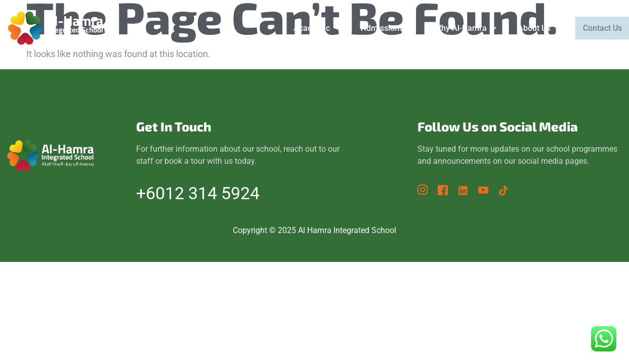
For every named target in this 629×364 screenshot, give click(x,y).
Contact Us (598, 28)
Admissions (378, 28)
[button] (308, 28)
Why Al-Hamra (457, 28)
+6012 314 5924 (198, 193)
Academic (308, 28)
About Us (530, 28)
